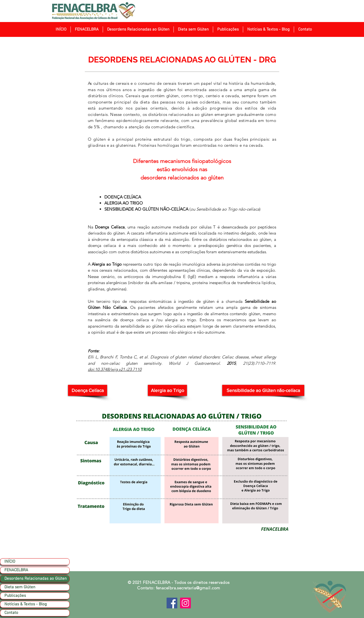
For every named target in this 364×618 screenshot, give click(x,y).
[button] (87, 29)
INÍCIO (10, 562)
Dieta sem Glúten (20, 587)
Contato (11, 613)
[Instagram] (185, 603)
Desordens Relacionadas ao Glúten (36, 579)
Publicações (15, 596)
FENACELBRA (16, 570)
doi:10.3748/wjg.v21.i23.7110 (115, 369)
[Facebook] (172, 603)
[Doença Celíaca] (88, 390)
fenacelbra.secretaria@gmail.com (188, 588)
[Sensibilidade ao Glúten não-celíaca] (263, 390)
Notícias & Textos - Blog (26, 604)
